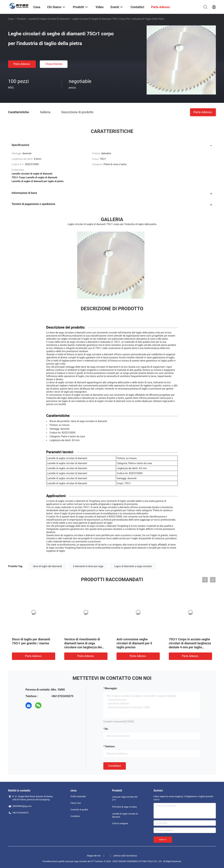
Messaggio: (111, 688)
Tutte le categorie (120, 824)
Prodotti (21, 19)
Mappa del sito (94, 856)
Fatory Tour (76, 803)
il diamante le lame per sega (88, 566)
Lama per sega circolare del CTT (125, 798)
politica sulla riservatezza (125, 856)
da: (107, 729)
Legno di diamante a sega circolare (133, 566)
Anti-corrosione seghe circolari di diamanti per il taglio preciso (134, 643)
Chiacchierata (54, 64)
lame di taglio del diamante (48, 566)
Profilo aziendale (78, 797)
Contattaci (115, 766)
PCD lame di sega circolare (124, 807)
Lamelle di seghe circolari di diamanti (49, 19)
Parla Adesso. (22, 64)
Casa (11, 19)
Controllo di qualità (79, 810)
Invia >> (163, 840)
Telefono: (110, 746)
